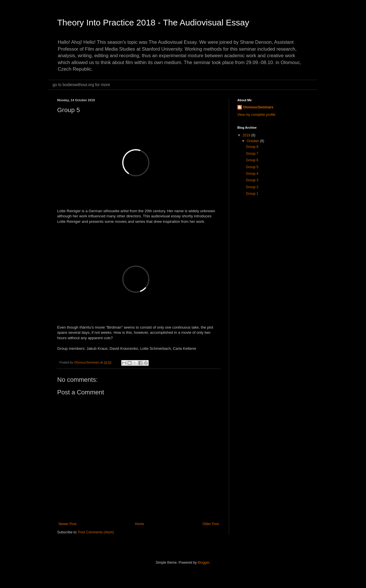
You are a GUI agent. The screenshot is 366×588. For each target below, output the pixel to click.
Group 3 (252, 180)
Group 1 (252, 194)
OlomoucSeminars (258, 107)
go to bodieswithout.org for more (81, 85)
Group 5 (252, 167)
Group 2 (252, 187)
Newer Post (67, 524)
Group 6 (252, 160)
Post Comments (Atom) (96, 532)
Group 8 (252, 147)
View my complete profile (256, 115)
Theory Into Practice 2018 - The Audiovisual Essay (153, 22)
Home (140, 524)
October (253, 141)
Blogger (203, 563)
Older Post (211, 524)
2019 (247, 135)
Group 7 (252, 154)
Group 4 (252, 174)
